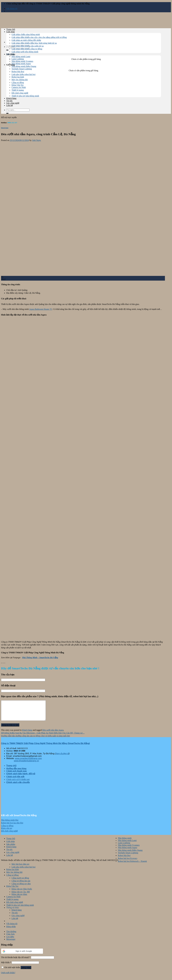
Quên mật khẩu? (8, 977)
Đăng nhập (26, 971)
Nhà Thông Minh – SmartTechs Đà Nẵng (40, 658)
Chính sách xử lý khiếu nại (18, 783)
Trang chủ (11, 29)
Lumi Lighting (18, 59)
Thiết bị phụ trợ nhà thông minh (25, 96)
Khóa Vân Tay (18, 85)
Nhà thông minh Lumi (21, 56)
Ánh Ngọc (36, 140)
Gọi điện (10, 941)
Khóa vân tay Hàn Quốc (22, 893)
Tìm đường (11, 935)
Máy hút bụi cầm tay (20, 868)
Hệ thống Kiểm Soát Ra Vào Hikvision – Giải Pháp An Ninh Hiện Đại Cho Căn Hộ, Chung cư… (43, 737)
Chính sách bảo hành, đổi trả (21, 778)
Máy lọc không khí (20, 80)
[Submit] (7, 50)
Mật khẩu (6, 966)
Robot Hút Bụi (18, 72)
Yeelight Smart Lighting (22, 69)
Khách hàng (11, 98)
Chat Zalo (10, 938)
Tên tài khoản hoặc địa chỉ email (16, 961)
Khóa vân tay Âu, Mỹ (21, 896)
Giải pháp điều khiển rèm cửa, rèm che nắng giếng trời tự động (39, 37)
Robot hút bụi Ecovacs (127, 862)
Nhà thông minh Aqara (21, 64)
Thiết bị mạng (18, 90)
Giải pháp (11, 32)
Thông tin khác (13, 911)
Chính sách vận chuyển (18, 786)
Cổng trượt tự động (20, 882)
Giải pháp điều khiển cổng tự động (27, 49)
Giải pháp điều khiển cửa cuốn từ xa (28, 46)
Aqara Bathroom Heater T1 (41, 309)
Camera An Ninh (19, 87)
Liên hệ (10, 105)
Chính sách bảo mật (15, 780)
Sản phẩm (11, 54)
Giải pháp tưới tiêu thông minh (25, 52)
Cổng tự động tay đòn (21, 888)
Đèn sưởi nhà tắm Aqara (53, 734)
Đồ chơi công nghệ (20, 93)
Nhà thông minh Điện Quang (24, 66)
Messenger (11, 943)
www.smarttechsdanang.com (28, 762)
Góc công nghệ (13, 103)
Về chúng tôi (12, 9)
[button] (22, 955)
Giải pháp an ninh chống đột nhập (26, 40)
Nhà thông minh (125, 842)
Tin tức (9, 101)
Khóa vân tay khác (19, 898)
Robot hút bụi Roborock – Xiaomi (132, 865)
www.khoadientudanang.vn (26, 765)
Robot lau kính (18, 77)
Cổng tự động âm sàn (21, 885)
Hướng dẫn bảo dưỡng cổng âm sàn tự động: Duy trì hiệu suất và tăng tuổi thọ (36, 740)
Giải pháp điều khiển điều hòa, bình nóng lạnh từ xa (34, 43)
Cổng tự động (18, 82)
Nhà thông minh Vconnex (22, 61)
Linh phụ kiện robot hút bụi (23, 74)
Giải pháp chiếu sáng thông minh (26, 34)
